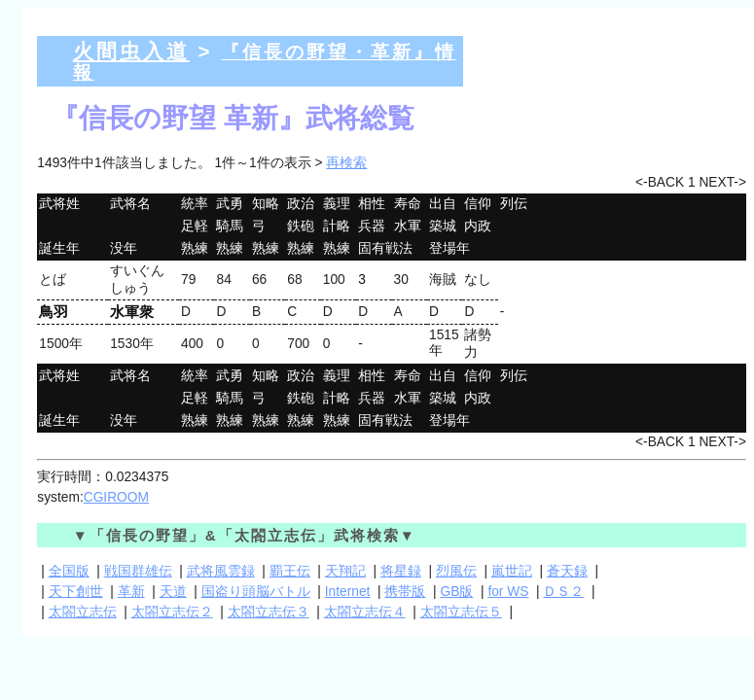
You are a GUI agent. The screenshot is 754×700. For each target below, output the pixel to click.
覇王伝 (290, 571)
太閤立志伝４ (365, 612)
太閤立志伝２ (172, 612)
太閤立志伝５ (461, 612)
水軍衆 (132, 312)
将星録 (401, 571)
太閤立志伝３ (269, 612)
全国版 (69, 571)
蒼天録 (567, 571)
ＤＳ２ (563, 592)
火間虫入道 (131, 51)
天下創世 (76, 592)
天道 (173, 592)
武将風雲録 (221, 571)
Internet (348, 592)
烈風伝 (456, 571)
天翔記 (345, 571)
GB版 (456, 592)
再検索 (346, 163)
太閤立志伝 (83, 612)
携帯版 (405, 592)
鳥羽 (54, 312)
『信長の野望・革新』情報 (265, 62)
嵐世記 (512, 571)
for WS (508, 592)
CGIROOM (116, 497)
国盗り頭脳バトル (256, 592)
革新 (131, 592)
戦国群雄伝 (138, 571)
